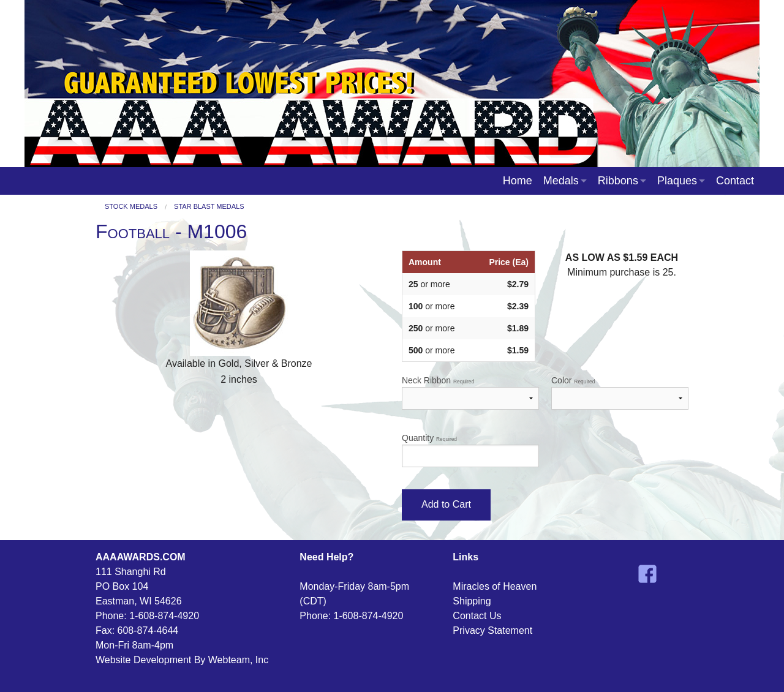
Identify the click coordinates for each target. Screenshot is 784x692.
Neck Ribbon (470, 393)
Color (620, 393)
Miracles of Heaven (495, 586)
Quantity (470, 450)
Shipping (472, 601)
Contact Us (477, 616)
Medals (561, 181)
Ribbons (618, 181)
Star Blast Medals (209, 207)
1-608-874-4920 (164, 616)
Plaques (677, 181)
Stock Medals (131, 207)
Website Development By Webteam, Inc (182, 660)
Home (518, 181)
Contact (735, 181)
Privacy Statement (492, 630)
